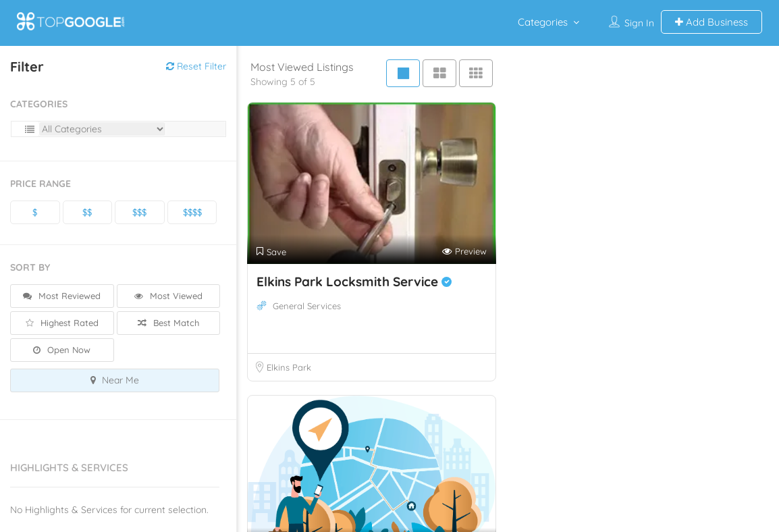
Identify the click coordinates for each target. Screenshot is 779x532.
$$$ (139, 212)
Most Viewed (168, 296)
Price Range (41, 184)
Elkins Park (289, 367)
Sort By (30, 267)
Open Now (62, 350)
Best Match (168, 323)
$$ (87, 212)
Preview (464, 251)
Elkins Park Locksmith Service (354, 282)
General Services (307, 306)
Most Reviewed (62, 296)
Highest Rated (62, 323)
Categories (543, 22)
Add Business (711, 22)
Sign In (639, 23)
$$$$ (192, 212)
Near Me (115, 380)
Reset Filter (196, 66)
